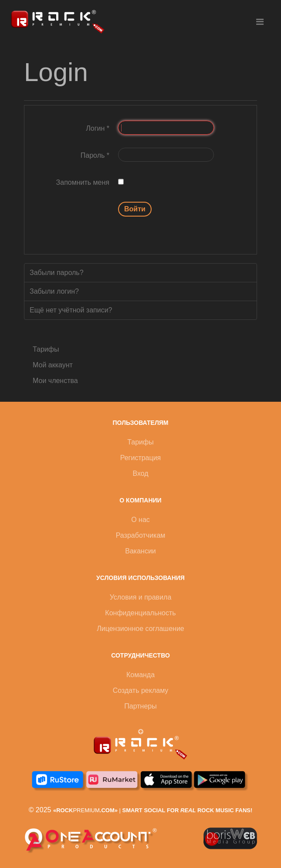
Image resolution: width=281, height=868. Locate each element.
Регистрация (141, 458)
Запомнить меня (83, 182)
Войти (135, 209)
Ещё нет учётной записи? (71, 310)
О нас (140, 520)
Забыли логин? (54, 291)
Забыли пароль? (57, 273)
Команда (140, 675)
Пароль (95, 155)
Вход (140, 473)
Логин (98, 128)
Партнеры (140, 706)
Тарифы (46, 349)
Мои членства (55, 381)
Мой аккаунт (53, 365)
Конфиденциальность (140, 613)
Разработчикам (141, 535)
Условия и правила (141, 597)
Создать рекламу (141, 690)
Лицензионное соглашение (140, 629)
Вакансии (140, 551)
